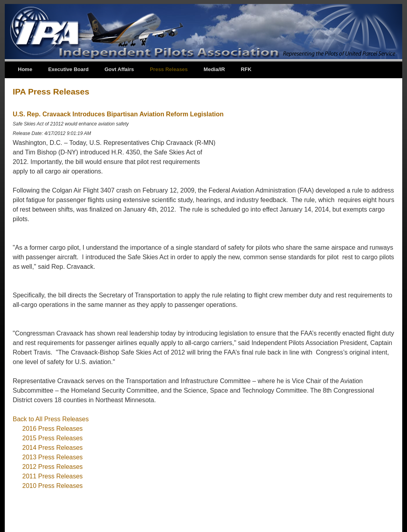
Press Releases (169, 69)
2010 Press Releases (52, 486)
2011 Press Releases (52, 476)
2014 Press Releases (52, 448)
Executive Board (68, 69)
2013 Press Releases (52, 457)
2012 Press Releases (52, 467)
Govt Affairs (119, 69)
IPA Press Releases (51, 92)
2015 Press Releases (52, 438)
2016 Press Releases (52, 429)
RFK (246, 69)
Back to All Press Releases (51, 419)
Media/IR (214, 69)
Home (25, 69)
